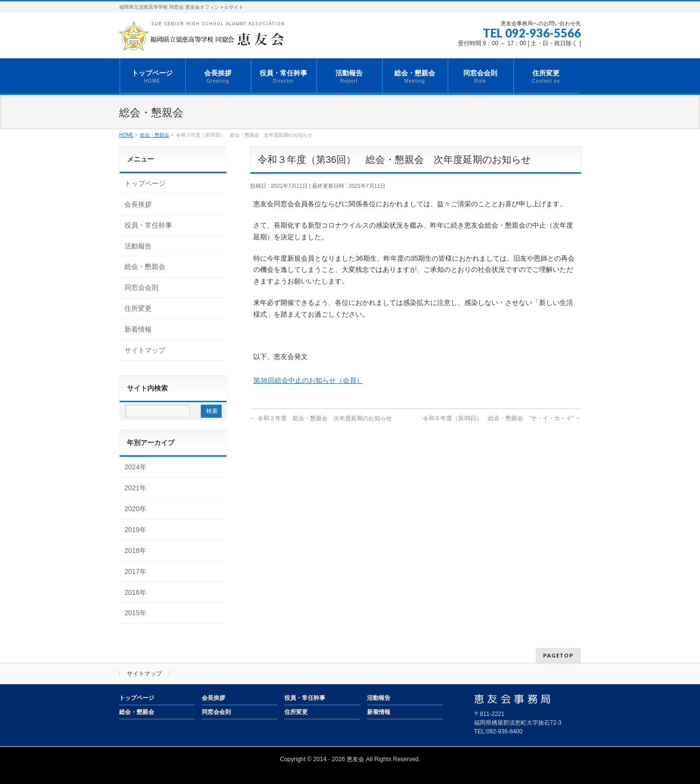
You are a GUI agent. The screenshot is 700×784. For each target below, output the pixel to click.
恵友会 (355, 759)
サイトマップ (145, 350)
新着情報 (138, 329)
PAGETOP (558, 655)
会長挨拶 (138, 204)
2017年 (135, 571)
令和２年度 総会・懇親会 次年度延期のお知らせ (321, 418)
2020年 (135, 509)
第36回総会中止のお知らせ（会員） (308, 380)
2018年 (135, 551)
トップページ (145, 183)
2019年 (135, 530)
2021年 (135, 488)
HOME (126, 135)
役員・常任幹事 (148, 225)
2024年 (135, 467)
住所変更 (138, 308)
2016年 (135, 592)
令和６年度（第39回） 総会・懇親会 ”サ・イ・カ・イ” (502, 418)
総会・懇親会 (155, 135)
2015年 (135, 613)
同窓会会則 (141, 287)
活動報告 (138, 246)
